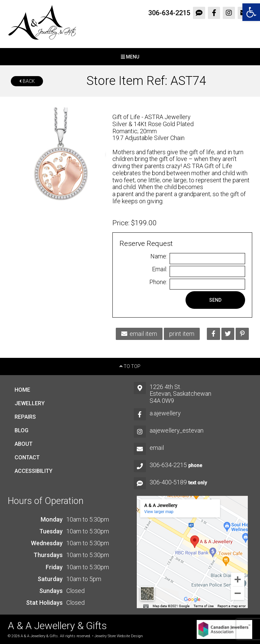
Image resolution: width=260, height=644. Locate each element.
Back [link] (27, 81)
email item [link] (139, 334)
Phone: (158, 282)
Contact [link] (27, 457)
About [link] (24, 444)
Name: (159, 256)
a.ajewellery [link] (165, 413)
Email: (160, 269)
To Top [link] (130, 366)
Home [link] (22, 390)
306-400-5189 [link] (168, 482)
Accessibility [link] (34, 471)
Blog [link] (21, 430)
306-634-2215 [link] (169, 13)
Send (215, 300)
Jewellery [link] (30, 403)
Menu (130, 57)
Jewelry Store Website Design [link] (119, 636)
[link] (251, 12)
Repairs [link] (25, 417)
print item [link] (182, 334)
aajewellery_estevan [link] (177, 430)
